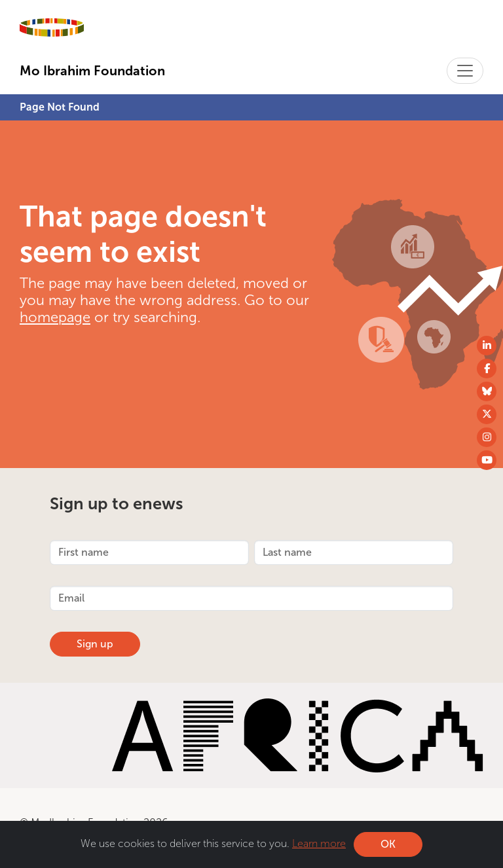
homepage (55, 317)
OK (388, 845)
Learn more (319, 844)
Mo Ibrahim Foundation (92, 71)
